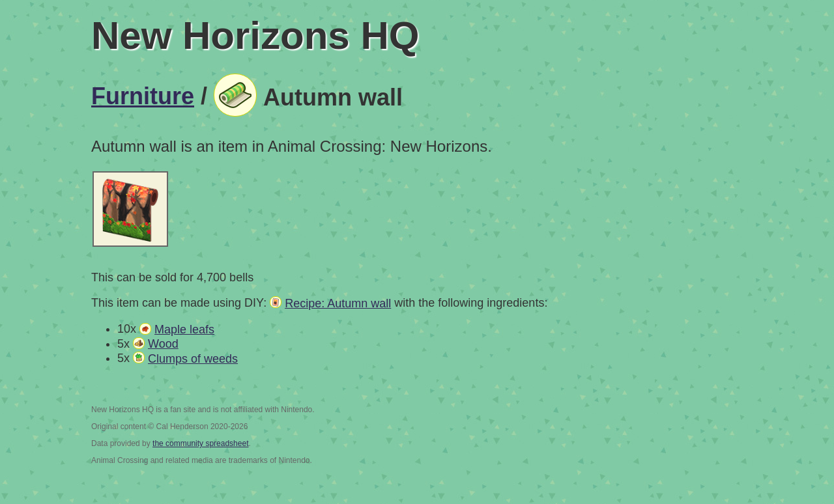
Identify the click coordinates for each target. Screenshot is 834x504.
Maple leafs (184, 329)
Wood (163, 344)
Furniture (143, 96)
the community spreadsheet (200, 443)
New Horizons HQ (255, 35)
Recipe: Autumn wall (338, 303)
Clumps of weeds (193, 359)
